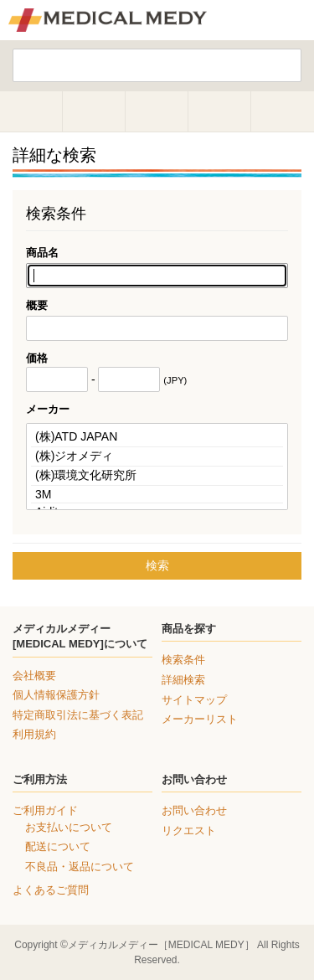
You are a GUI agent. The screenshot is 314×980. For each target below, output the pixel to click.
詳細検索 (183, 680)
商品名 (42, 253)
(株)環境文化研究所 (157, 476)
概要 (37, 305)
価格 (37, 358)
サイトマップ (194, 700)
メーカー (48, 409)
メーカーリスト (200, 719)
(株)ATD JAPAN (157, 438)
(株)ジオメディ (157, 457)
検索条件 (183, 660)
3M (157, 495)
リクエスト (189, 830)
